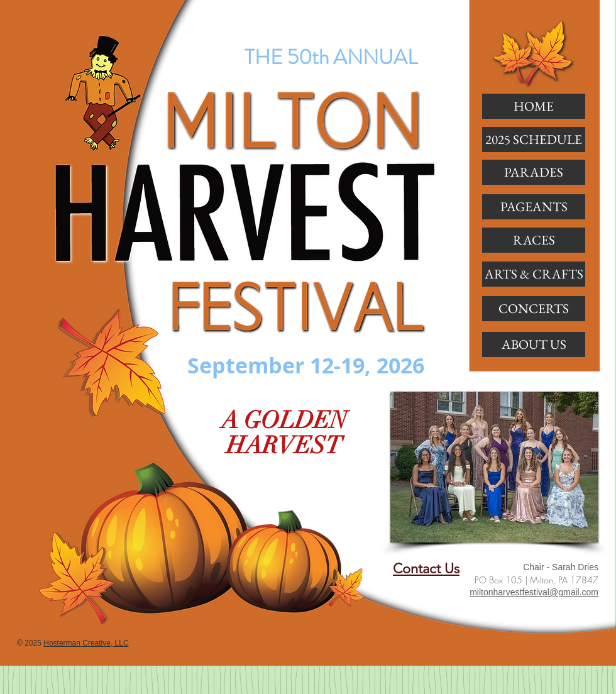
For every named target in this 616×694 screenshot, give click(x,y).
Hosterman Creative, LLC (86, 643)
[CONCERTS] (534, 309)
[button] (534, 172)
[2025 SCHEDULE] (534, 140)
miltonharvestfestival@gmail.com (534, 592)
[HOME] (534, 106)
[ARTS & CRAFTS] (534, 274)
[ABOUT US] (534, 344)
